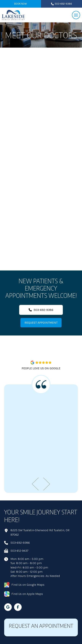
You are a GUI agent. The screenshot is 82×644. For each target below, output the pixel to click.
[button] (76, 15)
